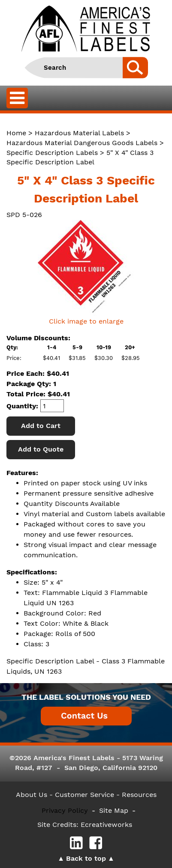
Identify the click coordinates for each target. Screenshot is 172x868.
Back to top (86, 858)
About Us (32, 795)
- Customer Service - (84, 795)
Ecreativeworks (106, 825)
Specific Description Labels (52, 153)
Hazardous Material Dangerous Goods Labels (82, 143)
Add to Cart (41, 426)
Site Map (114, 810)
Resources (139, 795)
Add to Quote (41, 449)
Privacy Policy (65, 810)
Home (16, 133)
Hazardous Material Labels (79, 133)
